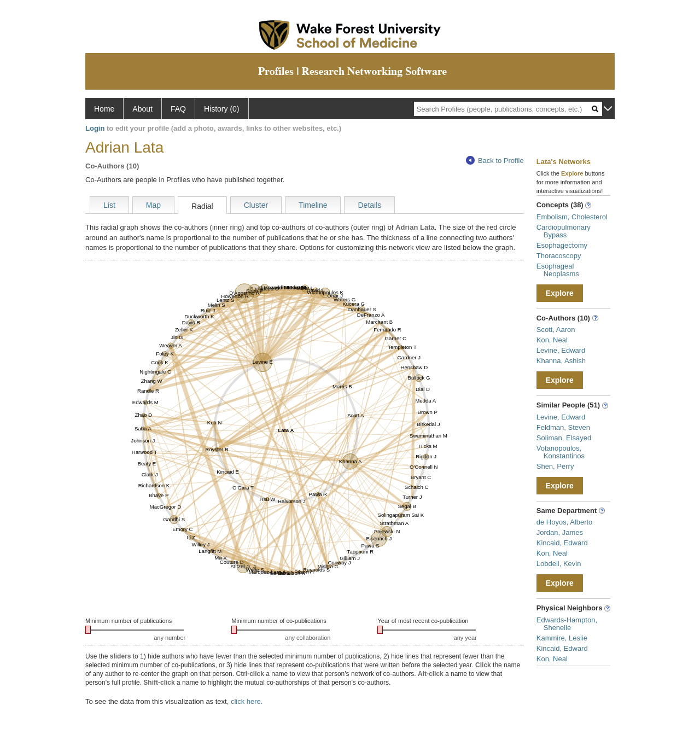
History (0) (222, 109)
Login (95, 128)
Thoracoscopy (559, 256)
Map (153, 205)
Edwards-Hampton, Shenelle (567, 624)
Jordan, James (560, 532)
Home (104, 109)
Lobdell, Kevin (559, 564)
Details (369, 205)
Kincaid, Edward (562, 543)
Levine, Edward (561, 350)
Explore (560, 293)
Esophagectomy (562, 245)
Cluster (256, 205)
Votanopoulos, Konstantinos (561, 452)
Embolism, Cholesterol (572, 217)
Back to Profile (495, 161)
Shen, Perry (555, 466)
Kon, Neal (552, 340)
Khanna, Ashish (561, 361)
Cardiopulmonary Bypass (564, 231)
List (109, 205)
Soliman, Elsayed (564, 438)
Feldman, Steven (563, 427)
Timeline (313, 205)
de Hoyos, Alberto (565, 522)
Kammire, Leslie (562, 638)
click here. (247, 701)
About (142, 109)
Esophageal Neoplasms (558, 270)
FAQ (178, 109)
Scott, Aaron (556, 330)
